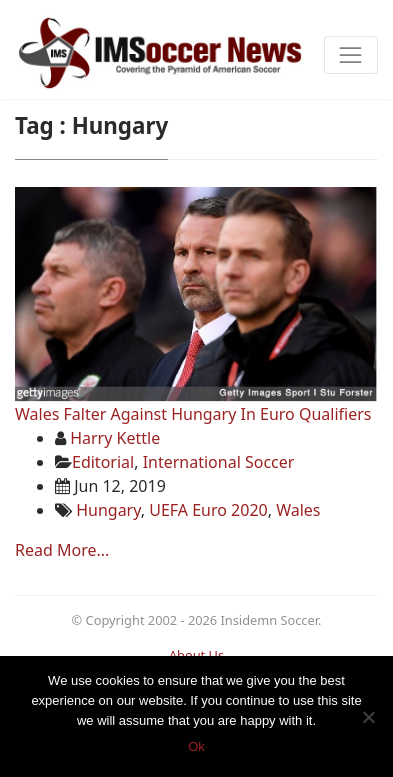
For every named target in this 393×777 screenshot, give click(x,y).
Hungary (108, 510)
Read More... (62, 550)
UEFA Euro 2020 (208, 510)
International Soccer (219, 462)
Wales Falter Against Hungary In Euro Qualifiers (193, 414)
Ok (196, 746)
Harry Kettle (115, 438)
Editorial (103, 462)
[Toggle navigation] (351, 55)
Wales (298, 510)
